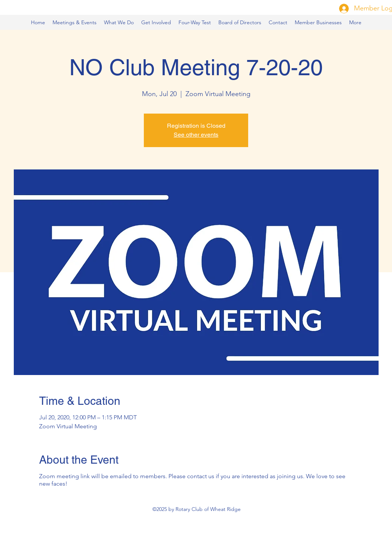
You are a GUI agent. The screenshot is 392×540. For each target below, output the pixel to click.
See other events (196, 135)
